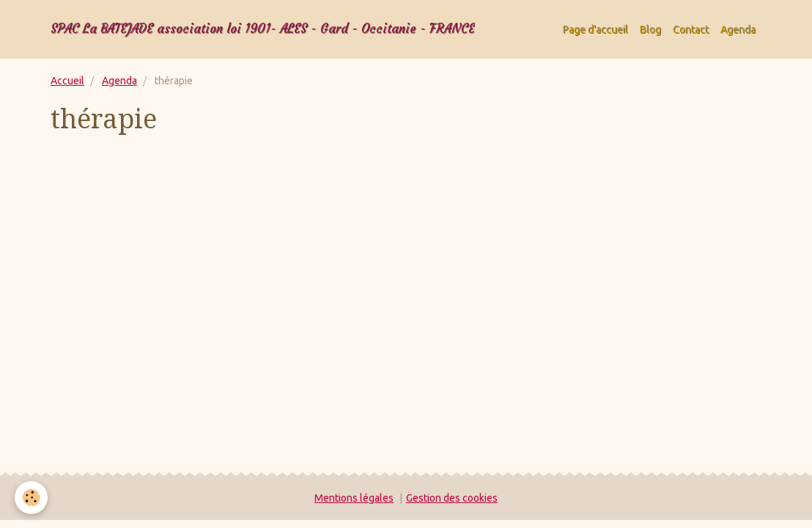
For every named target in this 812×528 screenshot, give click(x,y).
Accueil (67, 81)
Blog (650, 29)
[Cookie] (31, 498)
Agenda (738, 29)
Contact (691, 29)
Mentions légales (354, 498)
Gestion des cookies (452, 498)
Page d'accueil (595, 29)
